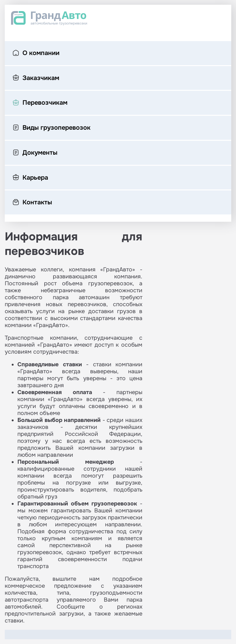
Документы (35, 153)
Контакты (32, 203)
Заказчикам (36, 78)
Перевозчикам (40, 103)
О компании (36, 53)
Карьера (30, 178)
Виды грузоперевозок (52, 128)
